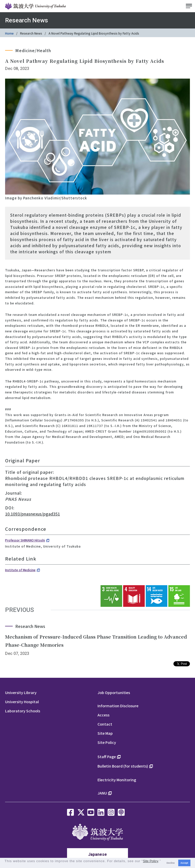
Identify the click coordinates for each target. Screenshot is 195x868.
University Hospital (22, 702)
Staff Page (107, 756)
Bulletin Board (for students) (123, 766)
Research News (31, 33)
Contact (105, 724)
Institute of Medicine (20, 570)
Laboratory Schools (23, 711)
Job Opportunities (114, 692)
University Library (21, 692)
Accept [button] (184, 863)
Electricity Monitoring (117, 780)
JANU (102, 793)
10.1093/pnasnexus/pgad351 (32, 514)
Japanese (97, 854)
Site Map (105, 733)
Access (103, 715)
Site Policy (107, 742)
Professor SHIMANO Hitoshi (25, 540)
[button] (5, 865)
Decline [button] (171, 863)
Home (9, 33)
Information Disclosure (118, 706)
